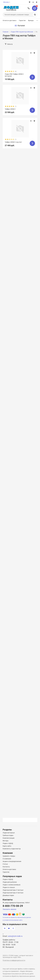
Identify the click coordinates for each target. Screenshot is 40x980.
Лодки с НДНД (8, 843)
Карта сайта (7, 846)
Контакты (6, 867)
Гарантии (6, 872)
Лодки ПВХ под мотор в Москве (22, 32)
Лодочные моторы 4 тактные (13, 893)
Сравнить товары (9, 856)
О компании (7, 859)
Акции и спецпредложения (12, 861)
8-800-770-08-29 (29, 8)
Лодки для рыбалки (10, 882)
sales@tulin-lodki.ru (15, 936)
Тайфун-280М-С (10, 109)
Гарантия (22, 20)
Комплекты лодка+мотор (12, 849)
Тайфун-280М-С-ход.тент (13, 142)
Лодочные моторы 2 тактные (13, 890)
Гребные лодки (8, 835)
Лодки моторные (9, 833)
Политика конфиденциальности (14, 960)
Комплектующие (9, 838)
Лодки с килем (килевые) (12, 885)
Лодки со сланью (9, 887)
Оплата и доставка (9, 20)
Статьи (5, 864)
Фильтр (10, 44)
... (37, 20)
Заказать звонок (9, 909)
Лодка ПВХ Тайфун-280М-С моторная (14, 75)
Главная (6, 32)
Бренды (31, 20)
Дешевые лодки (8, 895)
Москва (6, 2)
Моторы (6, 841)
